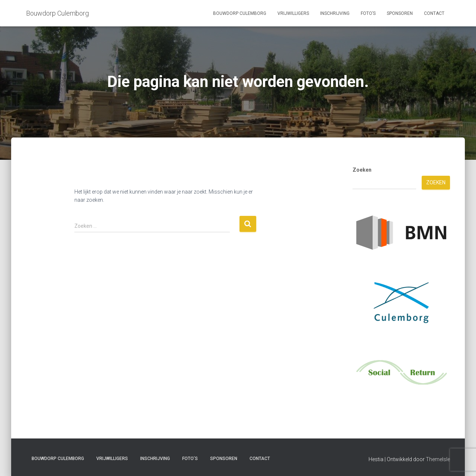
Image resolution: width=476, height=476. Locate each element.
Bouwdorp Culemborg (240, 13)
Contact (434, 13)
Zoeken (362, 170)
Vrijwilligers (293, 13)
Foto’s (368, 13)
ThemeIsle (438, 459)
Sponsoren (400, 13)
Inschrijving (335, 13)
